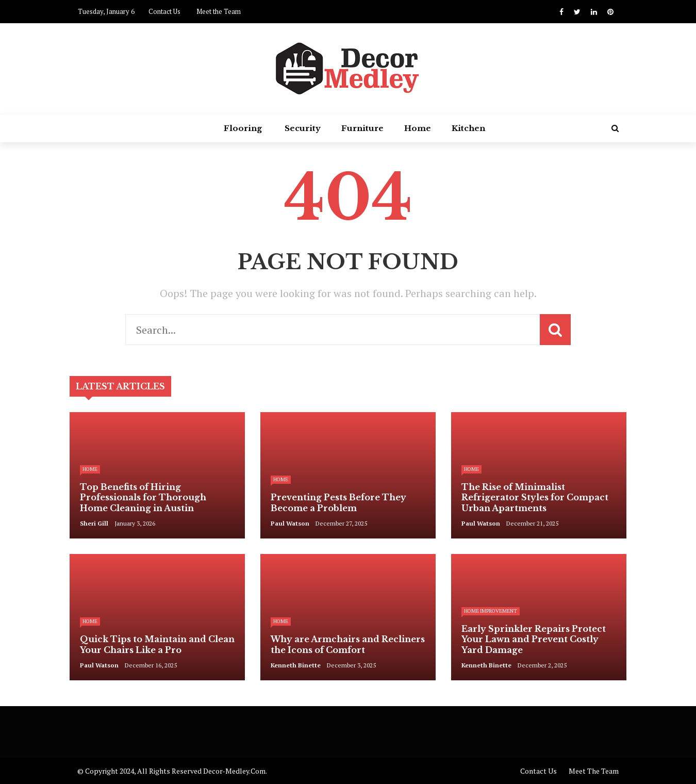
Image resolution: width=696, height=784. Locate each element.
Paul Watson (290, 523)
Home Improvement (491, 611)
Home (418, 128)
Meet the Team (219, 11)
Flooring (243, 128)
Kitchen (468, 128)
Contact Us (164, 11)
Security (303, 128)
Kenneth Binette (296, 665)
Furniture (362, 128)
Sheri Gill (94, 523)
